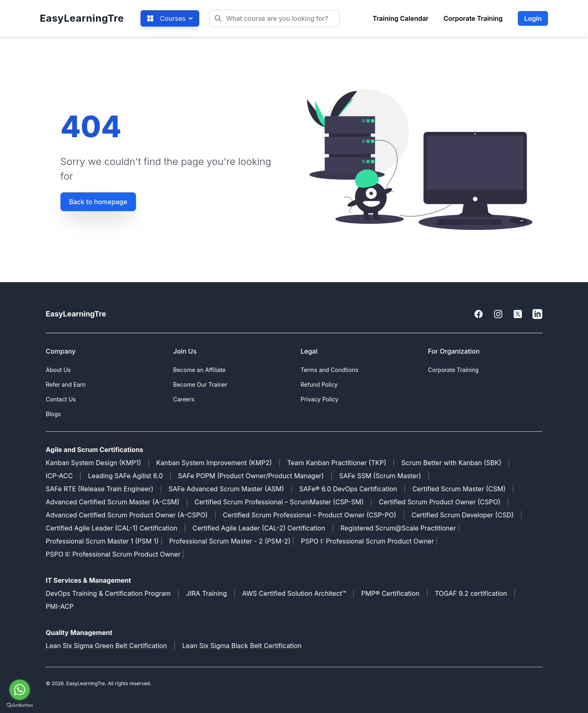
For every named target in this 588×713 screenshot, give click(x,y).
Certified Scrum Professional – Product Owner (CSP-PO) (310, 515)
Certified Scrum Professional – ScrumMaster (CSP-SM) (279, 502)
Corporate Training (473, 18)
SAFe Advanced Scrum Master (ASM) (226, 489)
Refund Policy (319, 384)
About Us (58, 370)
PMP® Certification (391, 593)
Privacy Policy (320, 399)
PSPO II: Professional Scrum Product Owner (114, 554)
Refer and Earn (66, 384)
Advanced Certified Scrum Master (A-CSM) (112, 502)
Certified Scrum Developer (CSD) (463, 515)
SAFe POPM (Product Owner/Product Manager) (251, 476)
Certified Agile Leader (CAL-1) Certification (111, 528)
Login (533, 18)
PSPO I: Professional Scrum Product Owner (367, 541)
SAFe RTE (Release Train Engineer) (100, 489)
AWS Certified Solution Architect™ (294, 593)
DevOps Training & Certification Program (108, 593)
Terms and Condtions (330, 370)
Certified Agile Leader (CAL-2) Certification (259, 528)
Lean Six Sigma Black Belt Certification (242, 646)
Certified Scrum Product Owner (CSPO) (440, 502)
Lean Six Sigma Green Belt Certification (106, 646)
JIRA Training (207, 593)
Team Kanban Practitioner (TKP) (337, 463)
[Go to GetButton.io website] (20, 705)
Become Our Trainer (200, 384)
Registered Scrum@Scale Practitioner (398, 528)
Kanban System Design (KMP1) (93, 463)
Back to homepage (98, 202)
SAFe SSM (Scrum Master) (380, 476)
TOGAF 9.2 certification (471, 593)
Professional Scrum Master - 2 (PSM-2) (230, 541)
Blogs (53, 414)
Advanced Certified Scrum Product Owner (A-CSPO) (127, 515)
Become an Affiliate (199, 370)
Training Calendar (400, 18)
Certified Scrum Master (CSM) (459, 489)
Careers (184, 399)
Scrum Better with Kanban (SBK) (451, 463)
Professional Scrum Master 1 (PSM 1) (102, 541)
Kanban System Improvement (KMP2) (214, 463)
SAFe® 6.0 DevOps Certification (348, 489)
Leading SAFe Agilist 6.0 (126, 476)
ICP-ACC (59, 476)
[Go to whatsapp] (20, 690)
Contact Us (61, 399)
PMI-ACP (60, 606)
